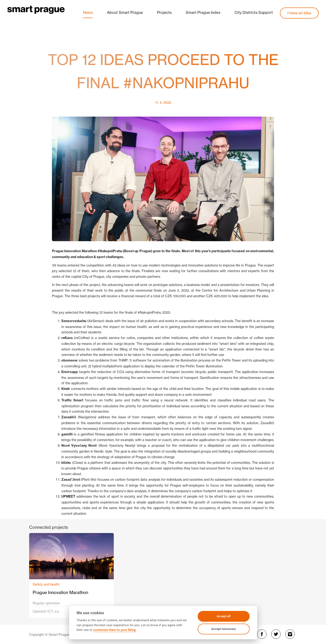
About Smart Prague (125, 12)
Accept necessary (224, 629)
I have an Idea (299, 13)
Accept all (224, 616)
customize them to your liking (114, 630)
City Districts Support (254, 12)
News (88, 12)
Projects (164, 12)
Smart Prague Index (203, 12)
